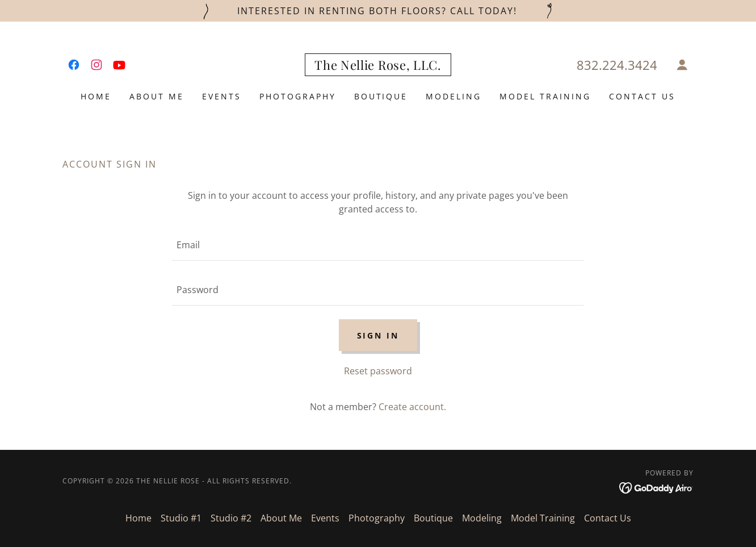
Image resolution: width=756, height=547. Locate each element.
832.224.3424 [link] (617, 65)
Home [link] (96, 96)
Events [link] (222, 96)
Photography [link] (298, 96)
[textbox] (378, 245)
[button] (682, 65)
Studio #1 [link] (181, 518)
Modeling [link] (453, 96)
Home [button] (138, 518)
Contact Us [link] (642, 96)
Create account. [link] (412, 407)
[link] (74, 65)
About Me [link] (157, 96)
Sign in (378, 335)
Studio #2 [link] (231, 518)
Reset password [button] (378, 371)
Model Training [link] (545, 96)
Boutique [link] (381, 96)
